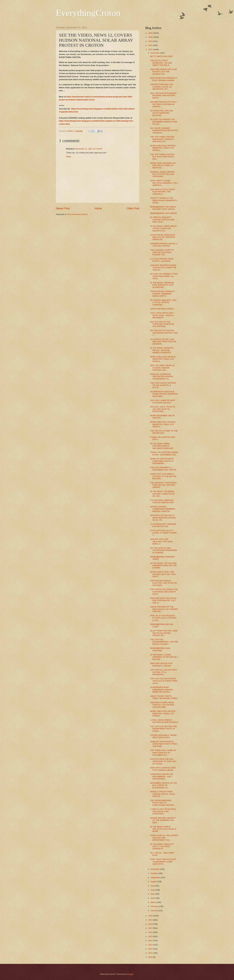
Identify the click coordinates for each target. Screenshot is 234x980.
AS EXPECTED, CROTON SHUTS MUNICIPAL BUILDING (162, 113)
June (153, 890)
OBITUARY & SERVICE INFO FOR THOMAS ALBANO (163, 769)
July (153, 886)
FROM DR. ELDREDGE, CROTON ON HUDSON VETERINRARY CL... (162, 377)
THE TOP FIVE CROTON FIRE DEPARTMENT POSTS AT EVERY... (163, 729)
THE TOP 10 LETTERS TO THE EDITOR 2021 (164, 432)
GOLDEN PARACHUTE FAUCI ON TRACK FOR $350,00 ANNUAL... (163, 104)
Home (98, 208)
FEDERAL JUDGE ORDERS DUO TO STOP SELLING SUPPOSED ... (162, 174)
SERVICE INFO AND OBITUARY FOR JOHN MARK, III (161, 542)
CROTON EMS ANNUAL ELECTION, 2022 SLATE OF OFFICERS (164, 583)
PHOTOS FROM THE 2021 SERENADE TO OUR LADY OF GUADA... (163, 761)
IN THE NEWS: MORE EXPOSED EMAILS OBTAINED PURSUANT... (162, 446)
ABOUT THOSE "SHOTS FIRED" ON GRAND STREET (164, 697)
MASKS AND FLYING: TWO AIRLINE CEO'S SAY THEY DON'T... (163, 574)
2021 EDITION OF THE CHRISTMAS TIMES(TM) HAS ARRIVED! (162, 324)
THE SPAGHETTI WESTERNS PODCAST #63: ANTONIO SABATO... (163, 485)
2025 (151, 37)
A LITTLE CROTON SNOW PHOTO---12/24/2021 (162, 260)
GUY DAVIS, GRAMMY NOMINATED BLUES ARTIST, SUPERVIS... (164, 130)
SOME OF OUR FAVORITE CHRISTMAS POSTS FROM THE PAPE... (164, 744)
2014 (151, 941)
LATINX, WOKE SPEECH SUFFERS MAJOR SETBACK (164, 721)
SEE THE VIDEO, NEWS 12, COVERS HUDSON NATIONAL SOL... (163, 368)
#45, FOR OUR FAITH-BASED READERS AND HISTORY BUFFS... (163, 96)
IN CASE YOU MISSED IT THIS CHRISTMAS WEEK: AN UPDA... (164, 276)
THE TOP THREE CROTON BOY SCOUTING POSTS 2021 (162, 157)
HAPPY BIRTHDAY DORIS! (162, 309)
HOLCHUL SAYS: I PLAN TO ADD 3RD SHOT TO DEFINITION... (163, 409)
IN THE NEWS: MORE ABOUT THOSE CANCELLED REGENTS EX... (163, 228)
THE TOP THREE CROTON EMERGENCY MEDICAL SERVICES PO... (162, 139)
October (154, 873)
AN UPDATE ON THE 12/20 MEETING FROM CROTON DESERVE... (163, 342)
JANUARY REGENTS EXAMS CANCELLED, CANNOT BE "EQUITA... (163, 268)
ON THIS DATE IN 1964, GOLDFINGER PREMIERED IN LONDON (164, 550)
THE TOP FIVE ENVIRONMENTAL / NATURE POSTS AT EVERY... (164, 642)
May (153, 894)
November (155, 869)
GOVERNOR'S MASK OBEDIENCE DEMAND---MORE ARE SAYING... (162, 690)
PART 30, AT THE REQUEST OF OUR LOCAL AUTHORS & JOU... (163, 618)
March (153, 902)
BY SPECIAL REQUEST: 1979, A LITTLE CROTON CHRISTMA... (163, 302)
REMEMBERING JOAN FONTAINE (160, 649)
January (154, 911)
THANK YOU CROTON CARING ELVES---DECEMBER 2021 (164, 453)
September (156, 878)
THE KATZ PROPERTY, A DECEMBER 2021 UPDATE (163, 469)
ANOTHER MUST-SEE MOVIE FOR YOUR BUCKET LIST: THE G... (163, 600)
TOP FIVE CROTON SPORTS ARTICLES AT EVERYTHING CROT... (164, 681)
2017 (151, 928)
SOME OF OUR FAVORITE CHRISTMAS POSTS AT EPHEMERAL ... (162, 461)
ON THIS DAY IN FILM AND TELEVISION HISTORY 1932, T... (164, 333)
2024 (151, 41)
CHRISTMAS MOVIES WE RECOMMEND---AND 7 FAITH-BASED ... (162, 777)
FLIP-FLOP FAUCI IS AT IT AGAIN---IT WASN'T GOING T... (163, 533)
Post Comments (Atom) (78, 214)
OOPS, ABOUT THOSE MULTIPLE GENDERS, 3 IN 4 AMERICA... (164, 183)
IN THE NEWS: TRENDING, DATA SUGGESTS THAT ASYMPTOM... (162, 285)
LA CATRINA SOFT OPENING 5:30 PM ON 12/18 (163, 525)
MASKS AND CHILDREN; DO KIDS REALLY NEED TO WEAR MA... (163, 165)
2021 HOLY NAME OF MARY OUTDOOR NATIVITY (163, 401)
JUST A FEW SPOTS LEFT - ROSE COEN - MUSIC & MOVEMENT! (162, 315)
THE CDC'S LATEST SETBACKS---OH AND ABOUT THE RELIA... (161, 63)
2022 (151, 45)
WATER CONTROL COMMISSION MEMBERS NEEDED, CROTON (163, 509)
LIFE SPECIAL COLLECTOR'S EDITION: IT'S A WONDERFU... (163, 672)
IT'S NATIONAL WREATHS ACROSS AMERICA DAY (162, 501)
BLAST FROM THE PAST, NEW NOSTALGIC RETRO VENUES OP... (164, 633)
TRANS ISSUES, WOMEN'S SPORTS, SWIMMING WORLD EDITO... (162, 294)
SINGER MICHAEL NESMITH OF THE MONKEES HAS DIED (163, 820)
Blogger (130, 974)
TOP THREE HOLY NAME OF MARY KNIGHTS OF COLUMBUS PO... (163, 753)
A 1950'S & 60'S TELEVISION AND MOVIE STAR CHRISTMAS (163, 811)
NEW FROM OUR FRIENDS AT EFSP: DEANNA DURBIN (164, 79)
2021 (151, 49)
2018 (151, 924)
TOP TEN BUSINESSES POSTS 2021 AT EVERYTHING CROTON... (163, 803)
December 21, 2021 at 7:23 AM (89, 149)
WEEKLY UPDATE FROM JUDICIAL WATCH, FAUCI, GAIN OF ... (163, 794)
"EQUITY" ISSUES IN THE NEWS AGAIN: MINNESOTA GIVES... (163, 200)
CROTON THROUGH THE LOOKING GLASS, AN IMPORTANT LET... (162, 87)
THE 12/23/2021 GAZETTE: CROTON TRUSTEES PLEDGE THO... (162, 252)
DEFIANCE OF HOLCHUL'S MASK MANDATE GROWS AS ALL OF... (163, 518)
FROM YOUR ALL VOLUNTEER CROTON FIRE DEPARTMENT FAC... (164, 838)
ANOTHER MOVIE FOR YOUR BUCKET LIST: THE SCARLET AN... (163, 72)
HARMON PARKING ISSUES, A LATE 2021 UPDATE (164, 245)
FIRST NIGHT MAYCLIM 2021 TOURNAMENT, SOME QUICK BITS (163, 862)
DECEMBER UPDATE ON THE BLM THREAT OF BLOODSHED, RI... (164, 785)
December (155, 53)
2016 (151, 932)
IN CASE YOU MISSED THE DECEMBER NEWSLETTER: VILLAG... (164, 122)
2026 (151, 33)
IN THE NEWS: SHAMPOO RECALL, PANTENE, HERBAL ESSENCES (162, 350)
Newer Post (63, 208)
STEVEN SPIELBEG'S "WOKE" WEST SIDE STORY (164, 736)
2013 (151, 945)
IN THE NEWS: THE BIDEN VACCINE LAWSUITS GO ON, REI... (162, 494)
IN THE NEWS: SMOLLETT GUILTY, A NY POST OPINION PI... (162, 847)
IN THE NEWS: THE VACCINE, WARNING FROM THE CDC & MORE (164, 566)
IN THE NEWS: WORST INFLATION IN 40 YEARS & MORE (163, 829)
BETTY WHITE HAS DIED (161, 56)
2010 (151, 957)
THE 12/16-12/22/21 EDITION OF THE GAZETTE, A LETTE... (163, 385)
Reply (69, 157)
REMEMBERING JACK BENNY (164, 213)
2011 (151, 953)
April (153, 898)
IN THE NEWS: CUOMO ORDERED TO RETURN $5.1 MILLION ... (164, 657)
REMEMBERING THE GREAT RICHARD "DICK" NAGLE (163, 208)
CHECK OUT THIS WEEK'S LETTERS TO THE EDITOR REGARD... (163, 476)
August (154, 882)
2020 (151, 916)
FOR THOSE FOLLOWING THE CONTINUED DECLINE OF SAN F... (164, 592)
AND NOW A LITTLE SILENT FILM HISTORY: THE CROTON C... (163, 192)
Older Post (133, 208)
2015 (151, 936)
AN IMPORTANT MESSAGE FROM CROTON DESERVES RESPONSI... (164, 394)
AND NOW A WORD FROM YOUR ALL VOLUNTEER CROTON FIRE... (162, 705)
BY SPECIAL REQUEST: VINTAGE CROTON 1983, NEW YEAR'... (163, 220)
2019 (151, 920)
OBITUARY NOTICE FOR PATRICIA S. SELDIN (161, 665)
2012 (151, 949)
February (155, 906)
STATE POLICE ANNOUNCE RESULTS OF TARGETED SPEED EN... (163, 237)
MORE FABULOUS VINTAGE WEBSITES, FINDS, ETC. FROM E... (163, 148)
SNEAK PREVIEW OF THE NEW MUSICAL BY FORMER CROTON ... (164, 609)
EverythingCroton (88, 13)
